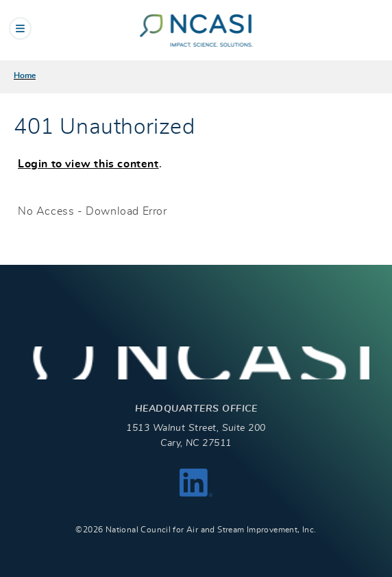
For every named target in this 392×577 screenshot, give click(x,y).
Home (25, 75)
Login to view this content (88, 164)
